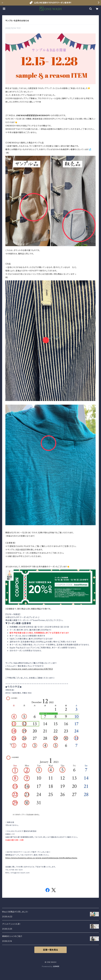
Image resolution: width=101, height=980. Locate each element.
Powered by (50, 966)
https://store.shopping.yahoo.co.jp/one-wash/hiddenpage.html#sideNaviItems (41, 858)
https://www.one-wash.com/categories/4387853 (29, 669)
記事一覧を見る (50, 950)
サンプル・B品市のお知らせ (17, 21)
